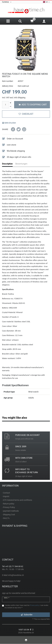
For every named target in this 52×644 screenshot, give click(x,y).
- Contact (6, 493)
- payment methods (10, 511)
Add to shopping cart (33, 105)
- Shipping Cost (9, 515)
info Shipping (20, 98)
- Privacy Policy (9, 507)
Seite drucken (9, 123)
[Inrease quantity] (10, 103)
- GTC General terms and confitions (17, 500)
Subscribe (27, 615)
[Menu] (8, 21)
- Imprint (6, 496)
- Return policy (8, 504)
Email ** (7, 598)
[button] (13, 129)
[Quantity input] (5, 105)
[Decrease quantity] (10, 107)
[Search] (20, 21)
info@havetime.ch (16, 575)
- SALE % (6, 518)
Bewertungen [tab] (21, 164)
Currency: (7, 2)
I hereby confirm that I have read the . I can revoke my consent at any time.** (26, 607)
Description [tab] (7, 164)
